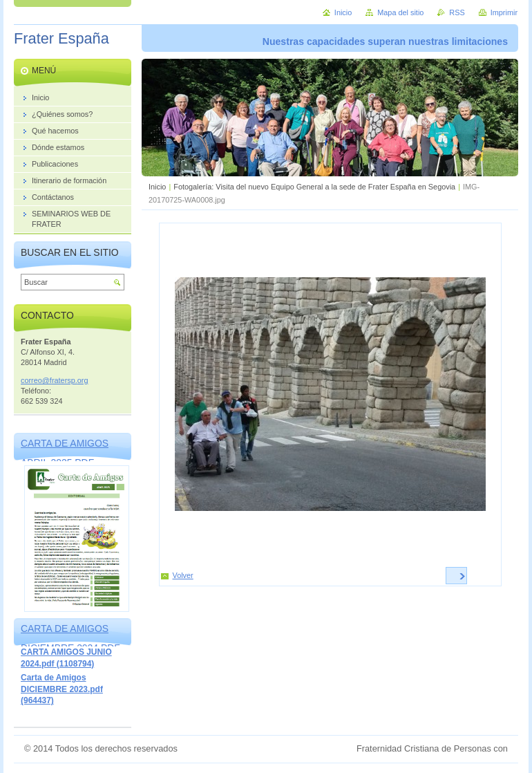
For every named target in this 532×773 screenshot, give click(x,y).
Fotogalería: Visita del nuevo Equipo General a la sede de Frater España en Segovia (314, 187)
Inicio (157, 187)
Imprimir (504, 12)
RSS (457, 12)
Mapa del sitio (400, 12)
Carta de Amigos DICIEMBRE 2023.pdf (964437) (62, 689)
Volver (183, 575)
